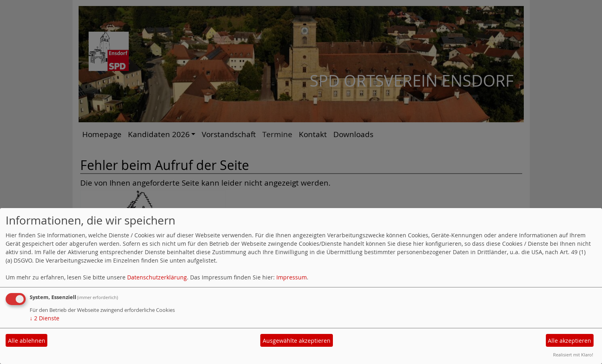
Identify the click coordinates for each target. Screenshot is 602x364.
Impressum (292, 277)
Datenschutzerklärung (157, 277)
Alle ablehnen (27, 341)
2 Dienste (45, 318)
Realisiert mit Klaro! (573, 355)
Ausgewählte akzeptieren (297, 341)
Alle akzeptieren (570, 341)
